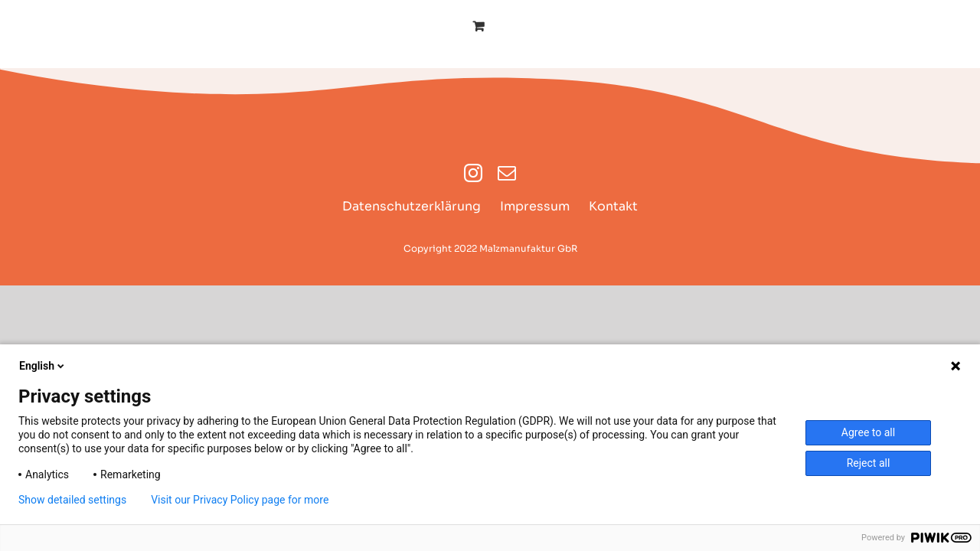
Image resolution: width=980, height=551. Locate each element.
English (43, 366)
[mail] (507, 173)
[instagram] (473, 173)
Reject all (869, 463)
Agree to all (868, 432)
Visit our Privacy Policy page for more (240, 500)
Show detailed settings (72, 500)
